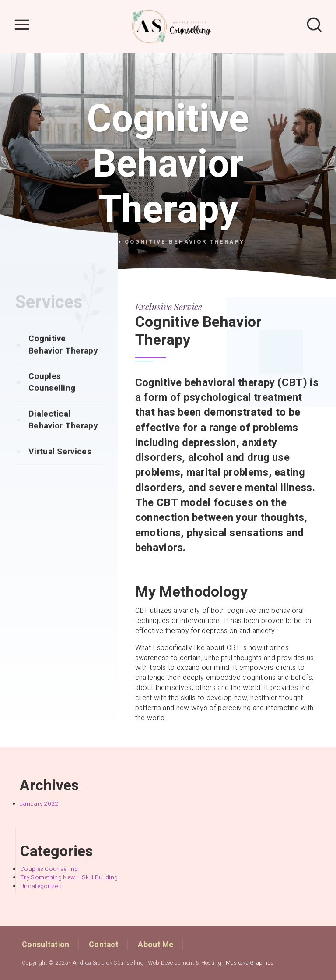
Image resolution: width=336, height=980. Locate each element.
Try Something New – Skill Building (69, 877)
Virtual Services (60, 469)
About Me (156, 945)
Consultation (46, 945)
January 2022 (39, 804)
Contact (104, 945)
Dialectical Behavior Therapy (63, 437)
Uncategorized (41, 886)
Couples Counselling (52, 399)
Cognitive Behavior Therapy (63, 362)
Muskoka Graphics (250, 963)
